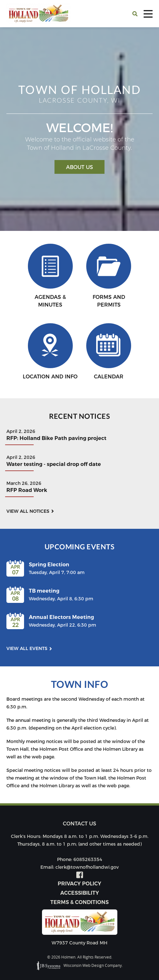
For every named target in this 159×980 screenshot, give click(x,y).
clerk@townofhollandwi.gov (87, 867)
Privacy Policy (79, 884)
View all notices (28, 511)
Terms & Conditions (79, 902)
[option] (79, 129)
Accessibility (80, 893)
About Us (79, 167)
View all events (27, 648)
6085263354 (88, 859)
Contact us (79, 824)
